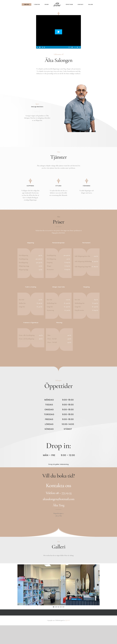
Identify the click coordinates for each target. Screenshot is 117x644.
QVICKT (68, 620)
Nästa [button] (98, 585)
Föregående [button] (19, 585)
